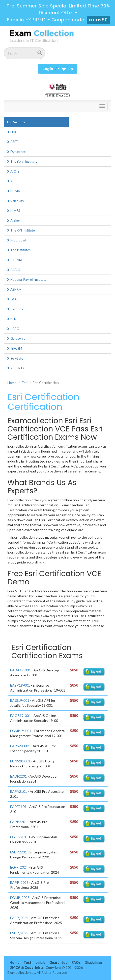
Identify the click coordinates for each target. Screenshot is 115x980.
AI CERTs (15, 368)
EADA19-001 (20, 670)
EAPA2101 (19, 791)
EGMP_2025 (20, 898)
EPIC (12, 132)
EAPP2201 (19, 822)
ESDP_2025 (19, 933)
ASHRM (14, 289)
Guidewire (16, 338)
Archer (13, 221)
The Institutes (18, 250)
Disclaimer (93, 962)
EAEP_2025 (19, 918)
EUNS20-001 (20, 761)
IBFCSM (14, 348)
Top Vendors (16, 122)
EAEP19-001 (20, 685)
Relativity (15, 201)
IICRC (13, 329)
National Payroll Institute (26, 280)
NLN (11, 319)
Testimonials (34, 962)
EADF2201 (18, 776)
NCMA (13, 191)
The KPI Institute (21, 230)
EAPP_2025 (19, 882)
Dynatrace (16, 152)
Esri (25, 383)
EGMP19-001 (21, 731)
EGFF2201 (18, 837)
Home (12, 383)
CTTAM (14, 260)
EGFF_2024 (19, 867)
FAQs (76, 962)
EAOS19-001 (20, 716)
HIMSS (13, 211)
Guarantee (58, 962)
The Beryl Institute (22, 161)
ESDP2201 (18, 852)
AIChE (13, 171)
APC (12, 181)
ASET (12, 142)
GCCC (13, 299)
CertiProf (15, 309)
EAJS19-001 (20, 700)
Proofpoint (16, 240)
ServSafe (15, 358)
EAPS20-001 (20, 746)
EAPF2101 (18, 807)
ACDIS (13, 270)
